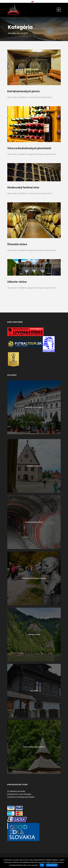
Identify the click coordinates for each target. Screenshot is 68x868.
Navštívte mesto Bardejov (21, 794)
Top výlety (34, 691)
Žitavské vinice (17, 244)
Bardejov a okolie (34, 466)
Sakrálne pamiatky (17, 791)
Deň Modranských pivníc (24, 91)
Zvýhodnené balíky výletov (34, 747)
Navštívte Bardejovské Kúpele (22, 797)
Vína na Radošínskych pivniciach (29, 148)
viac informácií (52, 865)
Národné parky (34, 634)
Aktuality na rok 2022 (34, 407)
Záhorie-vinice (17, 282)
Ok (42, 865)
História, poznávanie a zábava (34, 578)
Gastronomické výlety (34, 522)
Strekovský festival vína (23, 187)
